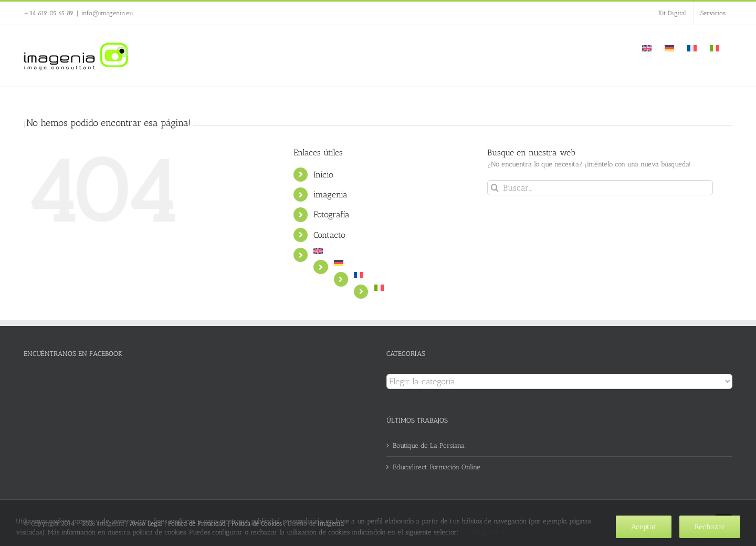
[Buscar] (495, 188)
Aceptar (644, 527)
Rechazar (710, 527)
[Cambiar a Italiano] (715, 47)
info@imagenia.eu (107, 13)
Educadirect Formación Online (437, 467)
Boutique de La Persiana (429, 445)
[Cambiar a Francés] (692, 47)
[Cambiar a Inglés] (647, 47)
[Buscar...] (600, 188)
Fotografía (332, 214)
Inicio (323, 175)
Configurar (487, 532)
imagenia (330, 195)
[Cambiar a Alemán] (669, 47)
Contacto (329, 235)
